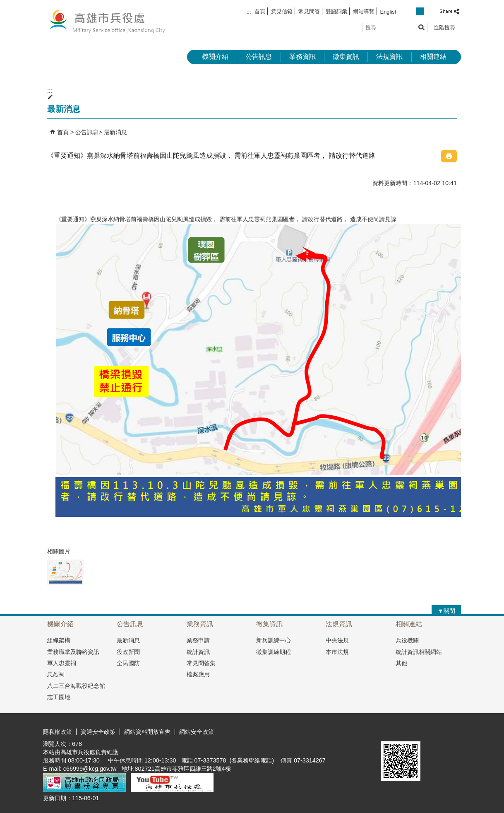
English (389, 12)
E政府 (390, 731)
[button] (421, 27)
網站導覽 (364, 11)
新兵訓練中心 (274, 640)
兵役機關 (407, 640)
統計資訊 (198, 652)
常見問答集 (201, 663)
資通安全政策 (98, 732)
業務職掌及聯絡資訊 (73, 652)
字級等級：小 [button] (412, 11)
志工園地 (59, 697)
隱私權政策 (58, 732)
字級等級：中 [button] (420, 11)
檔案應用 (198, 674)
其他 (401, 663)
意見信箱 (282, 11)
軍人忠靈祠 (62, 663)
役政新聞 (128, 652)
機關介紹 (215, 57)
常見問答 (309, 11)
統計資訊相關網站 (419, 652)
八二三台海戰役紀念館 (76, 686)
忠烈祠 (56, 674)
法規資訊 (389, 57)
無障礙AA (431, 731)
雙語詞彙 (336, 11)
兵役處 (113, 21)
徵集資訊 (346, 57)
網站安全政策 (197, 732)
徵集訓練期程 (274, 652)
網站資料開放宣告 (147, 732)
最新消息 (115, 132)
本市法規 (337, 652)
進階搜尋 (444, 28)
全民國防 (128, 663)
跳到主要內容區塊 (4, 4)
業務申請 (198, 640)
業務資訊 (302, 57)
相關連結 (433, 57)
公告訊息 (259, 57)
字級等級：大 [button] (429, 11)
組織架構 (59, 640)
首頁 (260, 11)
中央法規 (337, 640)
